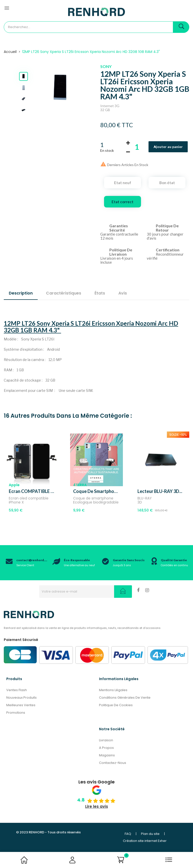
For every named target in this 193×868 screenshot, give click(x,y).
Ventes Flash (17, 690)
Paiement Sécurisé (21, 640)
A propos (106, 748)
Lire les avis (97, 806)
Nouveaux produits (21, 698)
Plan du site (150, 834)
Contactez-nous (113, 763)
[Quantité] (137, 147)
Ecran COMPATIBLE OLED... (32, 491)
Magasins (107, 755)
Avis (123, 293)
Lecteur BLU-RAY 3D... (160, 491)
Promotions (16, 713)
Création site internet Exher (145, 841)
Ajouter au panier (168, 147)
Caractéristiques (64, 293)
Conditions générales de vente (125, 698)
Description (21, 293)
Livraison (106, 740)
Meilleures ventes (21, 705)
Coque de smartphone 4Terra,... (96, 491)
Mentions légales (113, 690)
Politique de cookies (116, 705)
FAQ (128, 834)
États (100, 293)
